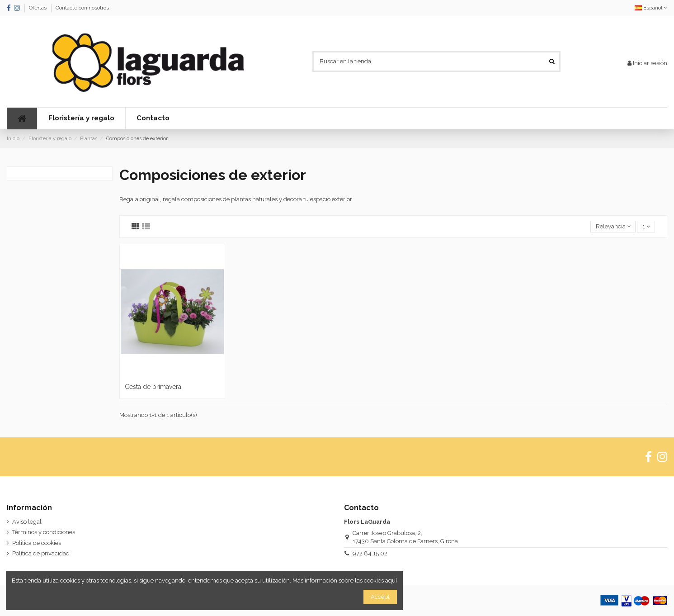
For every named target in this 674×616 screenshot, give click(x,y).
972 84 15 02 (370, 553)
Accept (380, 597)
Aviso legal (27, 522)
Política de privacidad (41, 553)
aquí (391, 580)
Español (651, 8)
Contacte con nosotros (82, 8)
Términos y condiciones (44, 532)
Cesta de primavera (153, 387)
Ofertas (38, 8)
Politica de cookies (37, 543)
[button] (81, 118)
